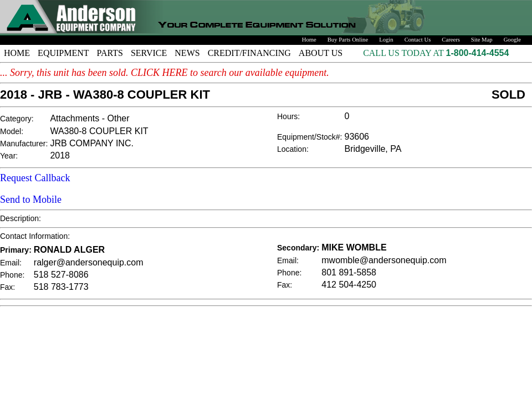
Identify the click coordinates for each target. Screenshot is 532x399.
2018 (60, 155)
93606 (357, 137)
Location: (293, 149)
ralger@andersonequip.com (89, 262)
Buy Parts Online (348, 40)
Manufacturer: (24, 144)
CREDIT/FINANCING (249, 53)
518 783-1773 (61, 287)
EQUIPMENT (63, 53)
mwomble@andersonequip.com (384, 260)
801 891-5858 (349, 272)
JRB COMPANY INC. (92, 143)
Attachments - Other (89, 118)
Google (512, 40)
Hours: (288, 116)
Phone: (12, 275)
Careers (451, 40)
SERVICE (149, 53)
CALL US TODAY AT (404, 53)
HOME (17, 53)
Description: (21, 218)
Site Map (482, 40)
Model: (12, 131)
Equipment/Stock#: (310, 137)
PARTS (110, 53)
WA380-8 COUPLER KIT (99, 131)
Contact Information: (35, 236)
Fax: (7, 287)
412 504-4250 (349, 285)
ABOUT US (321, 53)
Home (309, 40)
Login (386, 40)
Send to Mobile (31, 199)
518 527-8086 (61, 275)
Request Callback (35, 178)
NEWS (187, 53)
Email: (11, 263)
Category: (17, 119)
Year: (9, 156)
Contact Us (418, 40)
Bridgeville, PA (373, 149)
